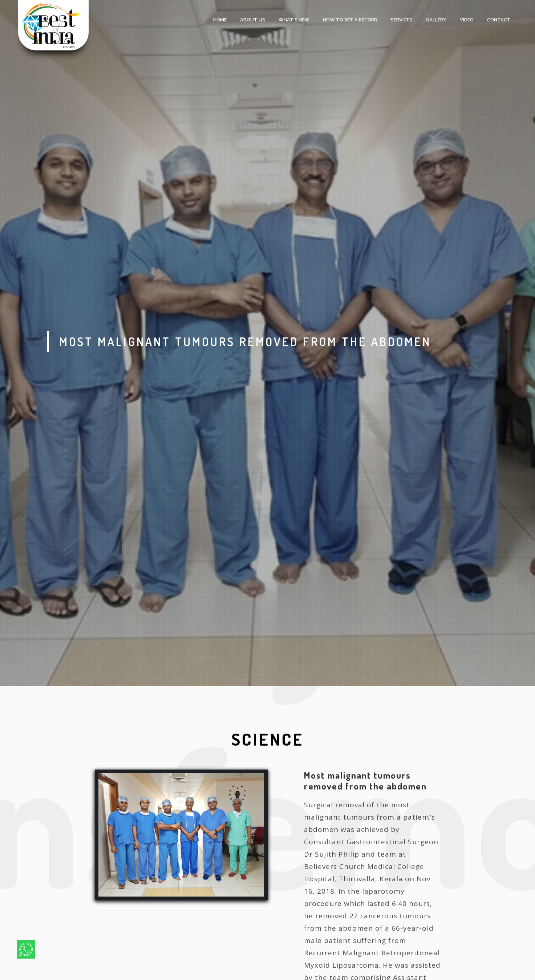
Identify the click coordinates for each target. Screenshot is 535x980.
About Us (253, 20)
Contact (499, 20)
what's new (294, 20)
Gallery (436, 20)
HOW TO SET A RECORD (350, 20)
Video (467, 20)
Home (220, 20)
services (402, 20)
